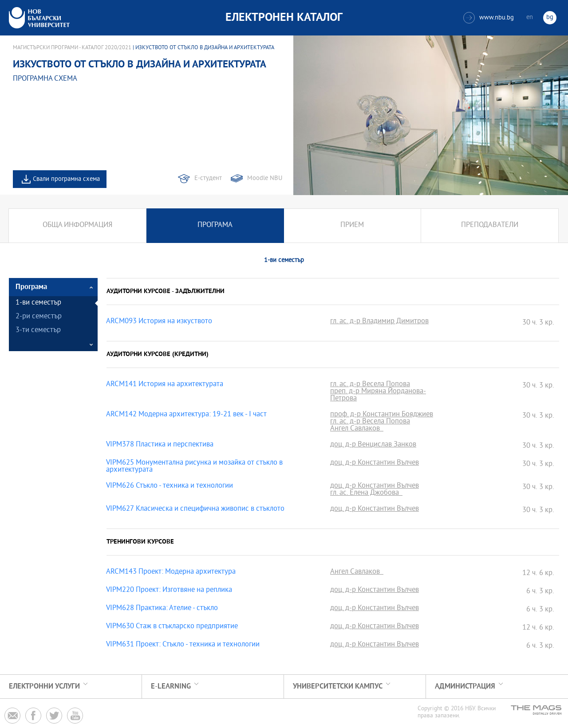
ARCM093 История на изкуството (159, 322)
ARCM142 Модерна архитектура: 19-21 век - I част (186, 415)
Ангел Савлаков (357, 429)
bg (550, 18)
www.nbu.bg (489, 18)
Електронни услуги (44, 687)
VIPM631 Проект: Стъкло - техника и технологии (183, 645)
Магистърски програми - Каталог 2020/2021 (72, 48)
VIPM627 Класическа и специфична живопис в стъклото (195, 509)
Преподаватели (490, 225)
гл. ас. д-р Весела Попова (370, 385)
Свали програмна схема (66, 179)
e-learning (171, 687)
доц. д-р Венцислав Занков (373, 445)
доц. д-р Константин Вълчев (375, 463)
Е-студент (208, 178)
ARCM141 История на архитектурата (165, 385)
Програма (215, 225)
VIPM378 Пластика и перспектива (160, 445)
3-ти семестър (38, 331)
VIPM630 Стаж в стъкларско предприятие (172, 627)
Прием (352, 225)
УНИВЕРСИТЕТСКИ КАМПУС (338, 687)
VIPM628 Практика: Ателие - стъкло (162, 609)
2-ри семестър (39, 317)
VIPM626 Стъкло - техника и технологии (170, 486)
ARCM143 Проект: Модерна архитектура (171, 572)
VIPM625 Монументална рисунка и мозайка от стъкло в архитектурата (194, 467)
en (530, 18)
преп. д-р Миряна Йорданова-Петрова (378, 395)
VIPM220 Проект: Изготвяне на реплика (169, 591)
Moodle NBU (265, 178)
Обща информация (77, 225)
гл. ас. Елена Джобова (366, 493)
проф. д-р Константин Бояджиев (382, 415)
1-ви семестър (38, 303)
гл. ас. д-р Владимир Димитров (379, 322)
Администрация (465, 687)
